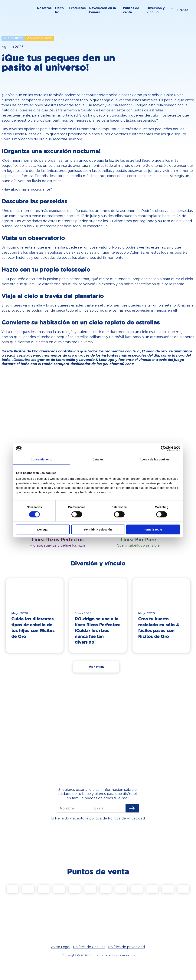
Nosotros (46, 10)
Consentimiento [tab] (42, 459)
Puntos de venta (133, 13)
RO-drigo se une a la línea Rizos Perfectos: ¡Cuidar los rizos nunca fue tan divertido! (98, 630)
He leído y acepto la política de (100, 819)
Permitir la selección (98, 529)
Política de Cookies (89, 947)
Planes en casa (39, 38)
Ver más (96, 666)
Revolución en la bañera (104, 13)
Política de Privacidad (126, 819)
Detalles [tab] (98, 459)
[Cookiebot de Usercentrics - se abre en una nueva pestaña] (163, 448)
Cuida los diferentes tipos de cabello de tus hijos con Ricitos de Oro (33, 627)
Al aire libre (13, 38)
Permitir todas (153, 529)
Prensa (186, 13)
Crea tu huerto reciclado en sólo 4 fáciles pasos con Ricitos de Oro (158, 627)
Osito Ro (61, 13)
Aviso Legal (61, 947)
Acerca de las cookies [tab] (155, 459)
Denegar (43, 529)
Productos (79, 10)
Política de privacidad (127, 947)
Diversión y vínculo (158, 13)
